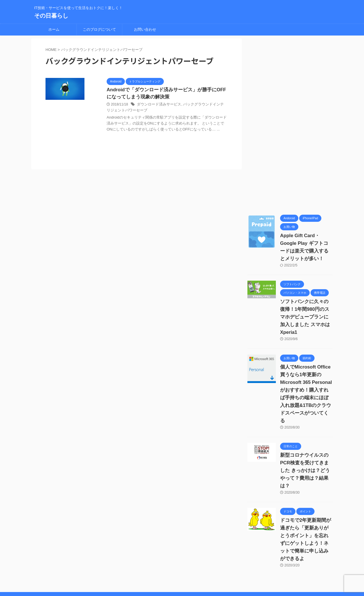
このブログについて (99, 29)
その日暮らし (51, 16)
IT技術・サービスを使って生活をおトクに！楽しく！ (182, 581)
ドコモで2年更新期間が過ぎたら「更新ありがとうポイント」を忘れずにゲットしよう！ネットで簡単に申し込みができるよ (306, 513)
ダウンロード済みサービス (157, 105)
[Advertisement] (290, 124)
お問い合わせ (145, 29)
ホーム (54, 29)
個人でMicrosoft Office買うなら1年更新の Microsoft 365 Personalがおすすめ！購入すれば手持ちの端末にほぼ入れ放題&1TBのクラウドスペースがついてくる (305, 382)
